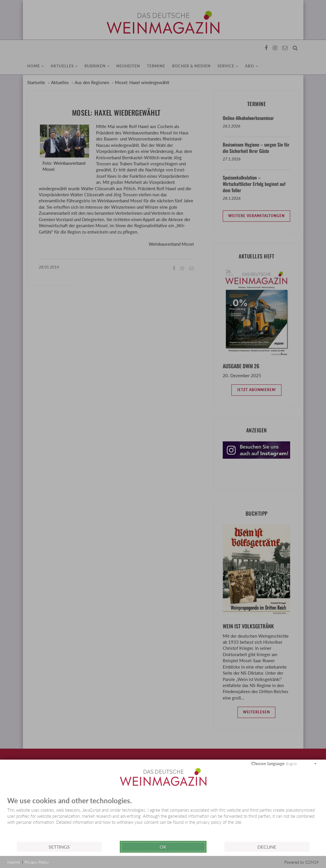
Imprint (14, 862)
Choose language (268, 763)
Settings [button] (59, 847)
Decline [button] (267, 847)
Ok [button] (163, 847)
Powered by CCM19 (302, 862)
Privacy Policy (37, 862)
